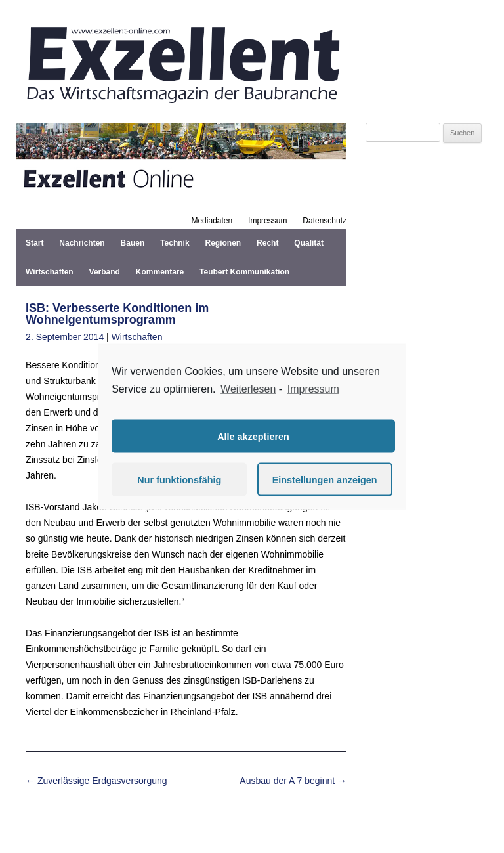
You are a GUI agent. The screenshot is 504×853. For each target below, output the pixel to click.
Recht (267, 243)
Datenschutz (325, 221)
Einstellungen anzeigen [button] (325, 479)
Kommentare (160, 272)
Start (34, 243)
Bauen (133, 243)
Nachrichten (82, 243)
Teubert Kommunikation (244, 272)
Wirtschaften (50, 272)
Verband (105, 272)
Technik (175, 243)
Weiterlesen (248, 388)
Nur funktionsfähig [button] (179, 479)
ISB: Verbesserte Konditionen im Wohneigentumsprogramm (117, 314)
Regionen (223, 243)
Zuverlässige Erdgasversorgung (96, 781)
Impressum (267, 221)
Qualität (309, 243)
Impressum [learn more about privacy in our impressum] (313, 388)
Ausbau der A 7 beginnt (293, 781)
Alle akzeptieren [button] (253, 436)
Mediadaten (212, 221)
